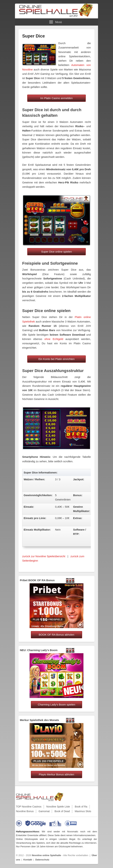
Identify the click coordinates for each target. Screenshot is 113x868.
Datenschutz (42, 860)
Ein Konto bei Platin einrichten (57, 359)
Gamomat (44, 811)
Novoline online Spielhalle (46, 855)
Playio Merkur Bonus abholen (57, 774)
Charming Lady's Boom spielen (56, 705)
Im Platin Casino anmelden (56, 98)
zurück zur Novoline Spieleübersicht (44, 556)
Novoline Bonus (25, 811)
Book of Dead (62, 811)
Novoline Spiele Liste (58, 807)
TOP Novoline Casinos (29, 807)
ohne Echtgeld (54, 339)
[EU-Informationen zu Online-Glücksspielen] (55, 823)
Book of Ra (81, 807)
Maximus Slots (83, 811)
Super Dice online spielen (57, 252)
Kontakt (28, 860)
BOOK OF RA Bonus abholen (57, 635)
